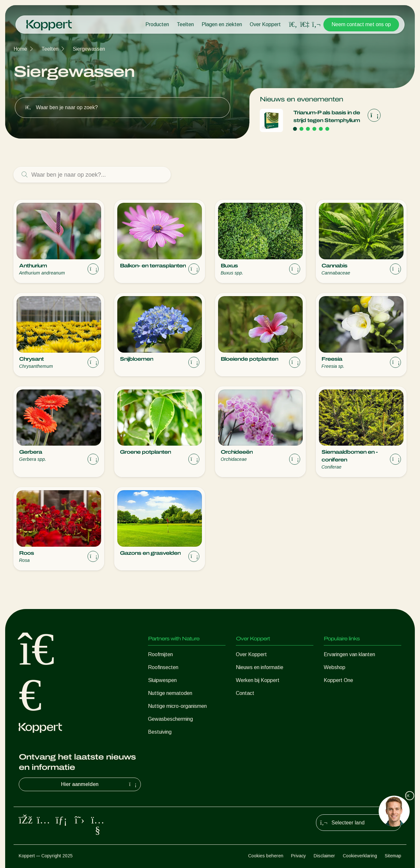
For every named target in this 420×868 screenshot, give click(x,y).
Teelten (185, 24)
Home (20, 49)
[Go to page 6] (327, 129)
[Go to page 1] (295, 129)
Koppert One (338, 680)
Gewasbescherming (170, 719)
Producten (157, 24)
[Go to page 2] (301, 129)
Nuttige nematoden (170, 693)
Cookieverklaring (360, 856)
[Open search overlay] (293, 25)
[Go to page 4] (314, 129)
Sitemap (393, 856)
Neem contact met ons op (361, 24)
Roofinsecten (163, 667)
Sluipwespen (162, 680)
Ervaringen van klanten (349, 654)
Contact (245, 693)
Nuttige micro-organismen (177, 706)
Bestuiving (160, 732)
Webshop (335, 667)
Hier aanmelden (100, 784)
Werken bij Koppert (258, 680)
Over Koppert (265, 24)
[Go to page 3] (308, 129)
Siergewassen (89, 49)
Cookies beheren (266, 856)
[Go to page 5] (321, 129)
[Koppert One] (305, 24)
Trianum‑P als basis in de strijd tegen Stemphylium (327, 116)
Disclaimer (324, 856)
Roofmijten (160, 654)
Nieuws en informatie (260, 667)
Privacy (299, 856)
